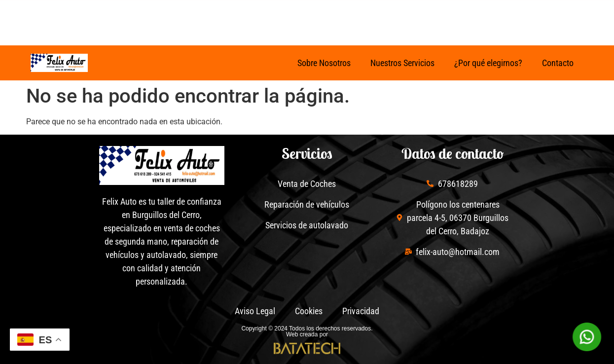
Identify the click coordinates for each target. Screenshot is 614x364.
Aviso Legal (255, 311)
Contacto (558, 63)
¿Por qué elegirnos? (488, 63)
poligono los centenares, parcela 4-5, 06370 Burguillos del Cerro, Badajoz (499, 17)
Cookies (309, 311)
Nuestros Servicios (402, 63)
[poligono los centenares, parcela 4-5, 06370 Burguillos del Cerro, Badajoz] (420, 19)
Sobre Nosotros (324, 63)
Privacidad (361, 311)
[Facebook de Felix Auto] (125, 19)
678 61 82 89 (370, 16)
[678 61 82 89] (332, 19)
